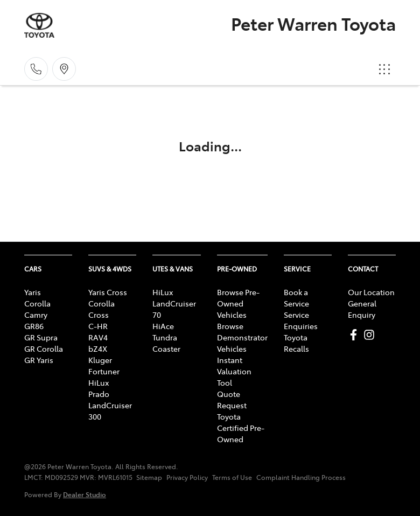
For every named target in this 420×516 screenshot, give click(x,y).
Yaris (33, 292)
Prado (99, 394)
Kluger (100, 360)
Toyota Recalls (296, 343)
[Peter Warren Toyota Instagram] (371, 335)
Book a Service (296, 298)
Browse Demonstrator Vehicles (242, 337)
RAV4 (98, 337)
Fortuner (104, 371)
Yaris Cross (108, 292)
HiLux (99, 382)
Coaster (166, 348)
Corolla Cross (101, 309)
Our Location (371, 292)
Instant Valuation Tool (234, 371)
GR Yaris (39, 360)
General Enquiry (362, 309)
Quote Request (232, 399)
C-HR (98, 326)
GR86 (34, 326)
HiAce (163, 326)
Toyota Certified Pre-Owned (241, 428)
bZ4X (98, 348)
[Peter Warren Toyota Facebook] (356, 335)
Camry (36, 315)
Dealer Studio (85, 494)
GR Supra (41, 337)
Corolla (37, 303)
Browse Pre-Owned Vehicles (238, 303)
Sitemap (149, 477)
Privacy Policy (187, 477)
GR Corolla (44, 348)
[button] (384, 69)
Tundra (165, 337)
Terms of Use (232, 477)
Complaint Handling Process (301, 477)
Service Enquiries (301, 320)
